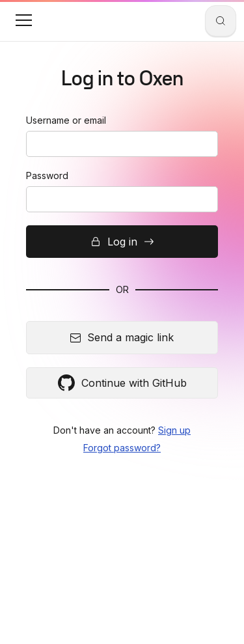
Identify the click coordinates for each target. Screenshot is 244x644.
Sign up (174, 430)
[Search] (221, 21)
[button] (23, 20)
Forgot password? (122, 448)
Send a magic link (122, 337)
